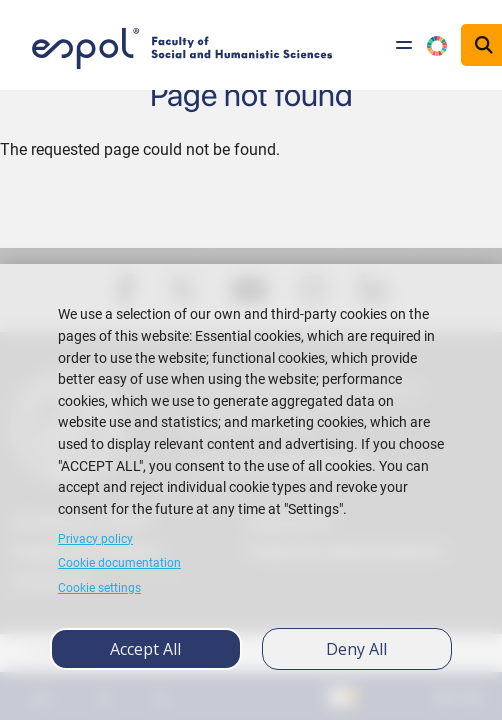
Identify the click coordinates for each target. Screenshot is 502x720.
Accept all (145, 649)
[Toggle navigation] (404, 45)
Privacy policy (95, 539)
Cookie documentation (119, 563)
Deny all (356, 649)
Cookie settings (99, 588)
